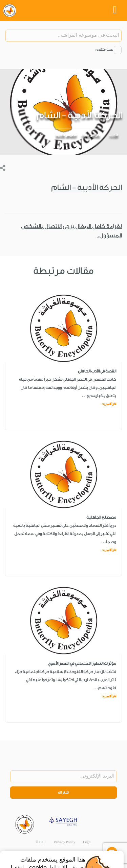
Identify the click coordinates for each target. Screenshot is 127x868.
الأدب (114, 135)
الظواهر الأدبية (66, 135)
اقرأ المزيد (109, 404)
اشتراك (64, 793)
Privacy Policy (65, 842)
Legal (87, 842)
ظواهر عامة (91, 135)
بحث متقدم (104, 50)
